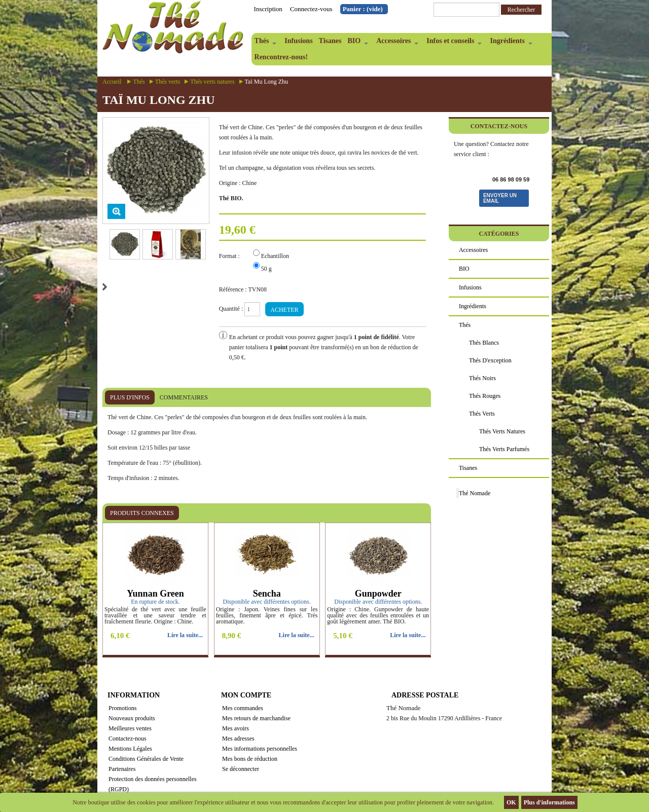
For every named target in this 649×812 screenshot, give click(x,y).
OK (511, 802)
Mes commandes (243, 708)
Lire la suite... (185, 635)
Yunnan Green (155, 594)
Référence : (233, 289)
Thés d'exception (490, 360)
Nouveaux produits (132, 718)
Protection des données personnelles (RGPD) (153, 784)
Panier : (363, 9)
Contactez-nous (128, 739)
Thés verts (168, 82)
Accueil (112, 82)
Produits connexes (142, 513)
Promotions (122, 708)
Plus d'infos (130, 397)
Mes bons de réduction (250, 759)
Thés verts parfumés (504, 449)
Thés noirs (482, 378)
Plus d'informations (549, 802)
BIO (356, 43)
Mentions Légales (130, 749)
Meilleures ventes (130, 728)
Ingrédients (509, 43)
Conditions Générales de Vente (146, 759)
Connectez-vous (311, 9)
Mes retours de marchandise (256, 718)
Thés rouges (485, 396)
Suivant (105, 287)
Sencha (267, 594)
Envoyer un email (500, 198)
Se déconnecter (241, 769)
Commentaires (184, 397)
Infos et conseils (453, 43)
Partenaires (122, 769)
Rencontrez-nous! (281, 57)
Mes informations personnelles (260, 749)
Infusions (298, 41)
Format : (230, 256)
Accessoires (396, 43)
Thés (264, 43)
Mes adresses (238, 739)
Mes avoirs (236, 728)
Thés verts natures (212, 82)
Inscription (268, 9)
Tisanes (330, 41)
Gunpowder (378, 594)
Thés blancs (484, 343)
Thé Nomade (475, 493)
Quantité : (231, 309)
